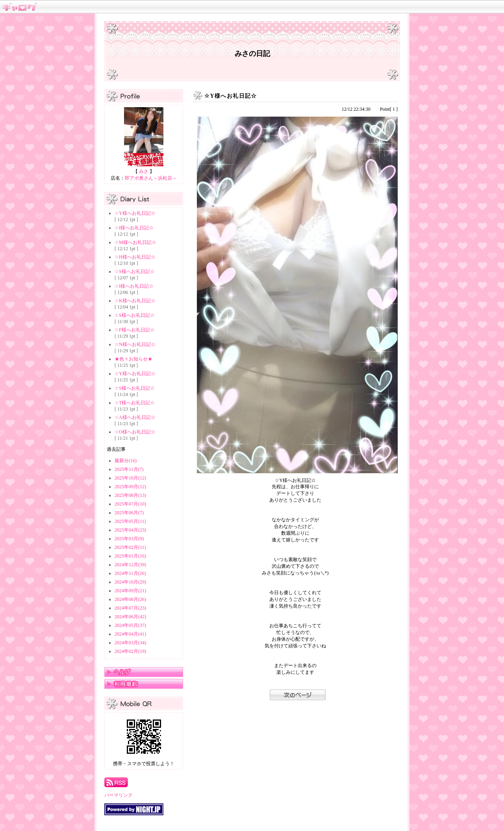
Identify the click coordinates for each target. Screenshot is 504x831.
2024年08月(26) (130, 599)
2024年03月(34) (130, 643)
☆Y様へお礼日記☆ (135, 213)
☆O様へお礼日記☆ (135, 432)
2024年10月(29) (130, 582)
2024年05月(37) (130, 625)
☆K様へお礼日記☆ (135, 301)
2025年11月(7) (129, 469)
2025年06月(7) (129, 513)
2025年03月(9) (129, 539)
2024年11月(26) (130, 573)
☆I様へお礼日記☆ (134, 228)
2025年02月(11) (130, 547)
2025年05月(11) (130, 521)
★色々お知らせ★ (133, 359)
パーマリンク (119, 795)
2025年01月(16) (130, 556)
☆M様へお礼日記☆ (135, 242)
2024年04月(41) (130, 634)
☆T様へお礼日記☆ (135, 403)
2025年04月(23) (130, 530)
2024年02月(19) (130, 651)
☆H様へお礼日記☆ (135, 257)
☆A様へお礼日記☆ (135, 417)
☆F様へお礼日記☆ (135, 330)
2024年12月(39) (130, 565)
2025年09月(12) (130, 487)
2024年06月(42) (130, 617)
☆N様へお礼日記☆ (135, 344)
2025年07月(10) (130, 504)
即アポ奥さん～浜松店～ (151, 178)
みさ (144, 171)
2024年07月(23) (130, 608)
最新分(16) (126, 461)
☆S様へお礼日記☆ (135, 271)
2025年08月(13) (130, 495)
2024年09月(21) (130, 591)
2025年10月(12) (130, 478)
